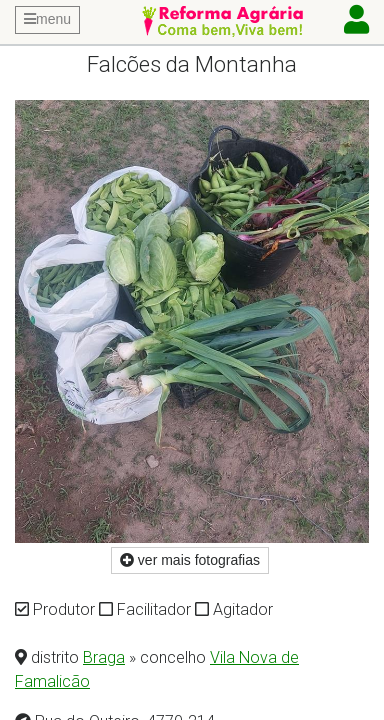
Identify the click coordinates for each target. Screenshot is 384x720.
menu (47, 19)
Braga (104, 657)
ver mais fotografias (190, 560)
